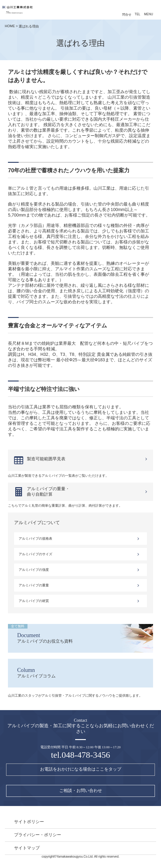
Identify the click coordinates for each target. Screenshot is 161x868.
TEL (137, 14)
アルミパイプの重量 (34, 585)
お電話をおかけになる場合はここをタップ (81, 769)
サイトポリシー (29, 822)
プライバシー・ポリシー (38, 835)
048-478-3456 (86, 755)
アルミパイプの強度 (34, 570)
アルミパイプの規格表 (35, 538)
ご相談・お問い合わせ (81, 790)
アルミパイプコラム (80, 673)
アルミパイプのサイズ (35, 554)
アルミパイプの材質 (34, 601)
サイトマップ (27, 848)
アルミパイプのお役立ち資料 (76, 634)
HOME (10, 26)
